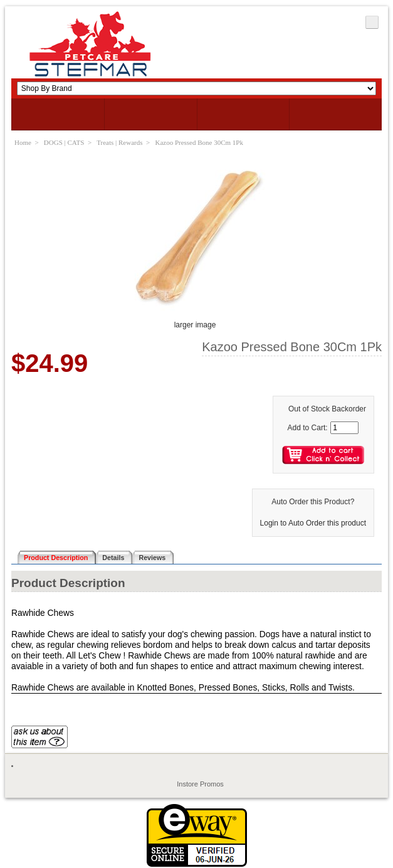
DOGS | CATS (64, 142)
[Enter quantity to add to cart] (344, 428)
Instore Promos (200, 784)
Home (23, 142)
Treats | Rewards (119, 142)
